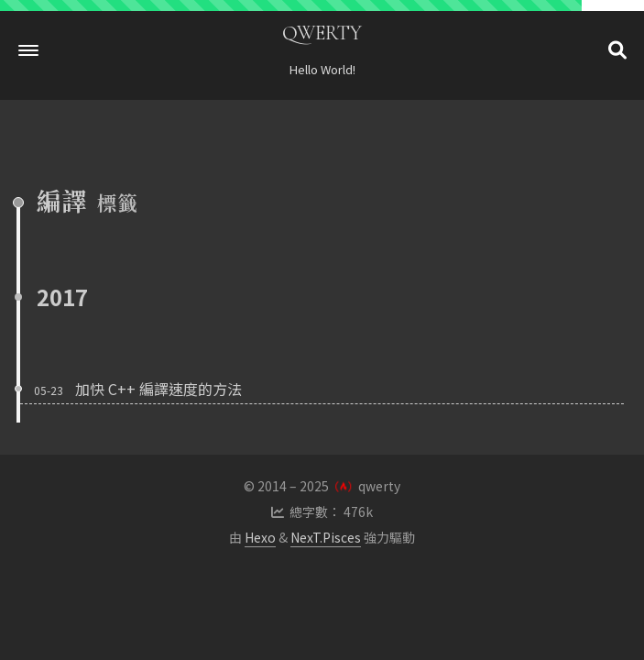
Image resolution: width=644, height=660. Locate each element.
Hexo (260, 537)
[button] (28, 50)
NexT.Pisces (326, 537)
